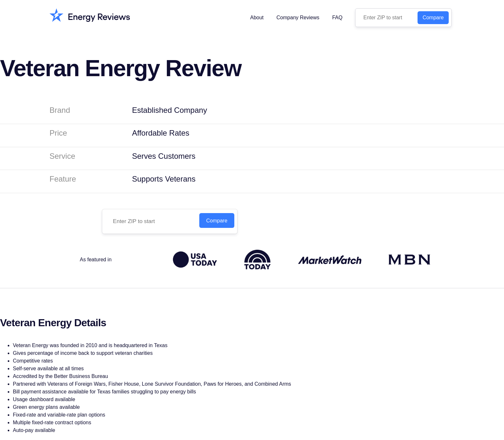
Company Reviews (298, 18)
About (257, 18)
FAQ (337, 18)
